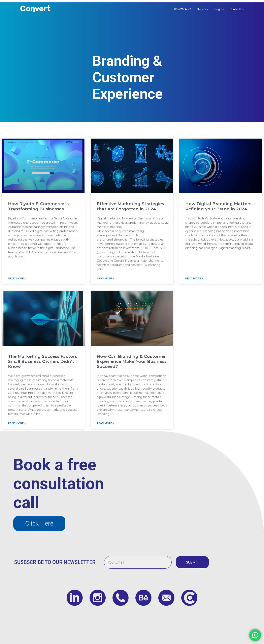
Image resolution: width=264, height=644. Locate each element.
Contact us (237, 9)
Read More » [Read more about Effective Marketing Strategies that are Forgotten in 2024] (106, 274)
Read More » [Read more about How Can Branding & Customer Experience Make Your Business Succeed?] (106, 419)
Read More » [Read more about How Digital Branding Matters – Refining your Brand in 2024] (194, 274)
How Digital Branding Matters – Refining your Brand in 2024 (220, 202)
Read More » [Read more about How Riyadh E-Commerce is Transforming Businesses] (17, 274)
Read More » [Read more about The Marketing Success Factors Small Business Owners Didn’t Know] (17, 419)
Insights (219, 9)
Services (202, 9)
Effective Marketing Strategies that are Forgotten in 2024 (130, 202)
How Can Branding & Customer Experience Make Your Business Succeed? (132, 357)
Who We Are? (183, 9)
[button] (39, 519)
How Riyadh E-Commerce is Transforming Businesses (38, 202)
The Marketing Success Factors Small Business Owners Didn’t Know (43, 357)
